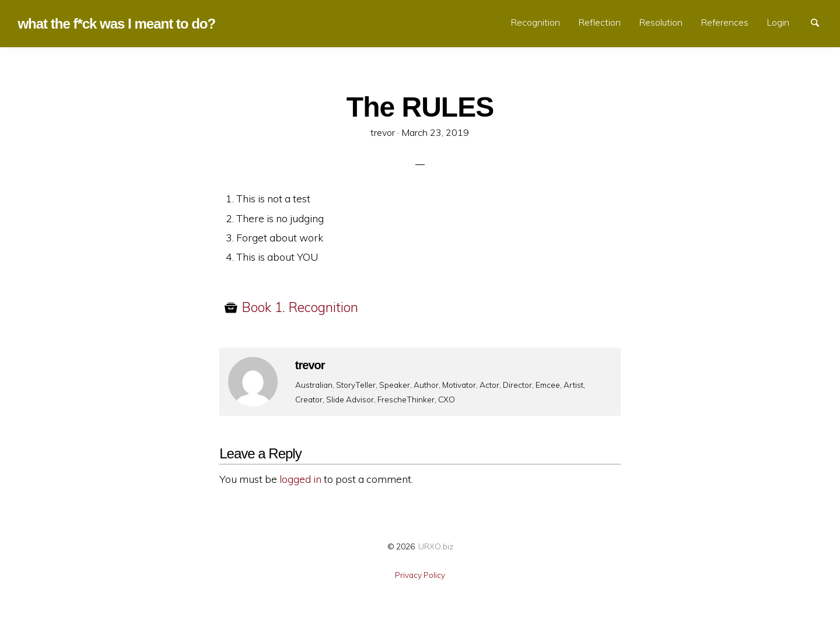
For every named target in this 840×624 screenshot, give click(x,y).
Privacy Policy (420, 575)
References (725, 22)
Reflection (600, 22)
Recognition (535, 22)
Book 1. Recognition (300, 307)
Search (820, 22)
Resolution (661, 22)
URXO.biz (436, 546)
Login (778, 22)
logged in (300, 479)
